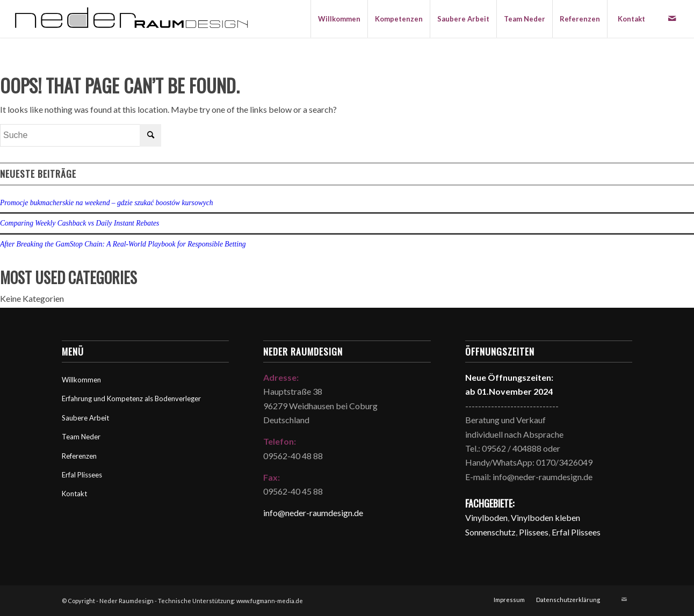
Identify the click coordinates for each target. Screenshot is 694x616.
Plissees (534, 532)
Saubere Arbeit (85, 418)
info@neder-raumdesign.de (313, 513)
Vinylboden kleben (545, 517)
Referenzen (79, 456)
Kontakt (74, 494)
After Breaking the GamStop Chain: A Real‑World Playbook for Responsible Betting (123, 244)
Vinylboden (486, 517)
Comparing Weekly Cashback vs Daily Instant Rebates (79, 223)
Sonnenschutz (490, 532)
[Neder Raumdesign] (131, 19)
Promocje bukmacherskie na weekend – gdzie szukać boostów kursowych (107, 203)
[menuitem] (339, 19)
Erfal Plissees (82, 475)
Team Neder (81, 437)
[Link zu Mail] (672, 18)
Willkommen (81, 380)
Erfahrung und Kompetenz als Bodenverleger (131, 398)
